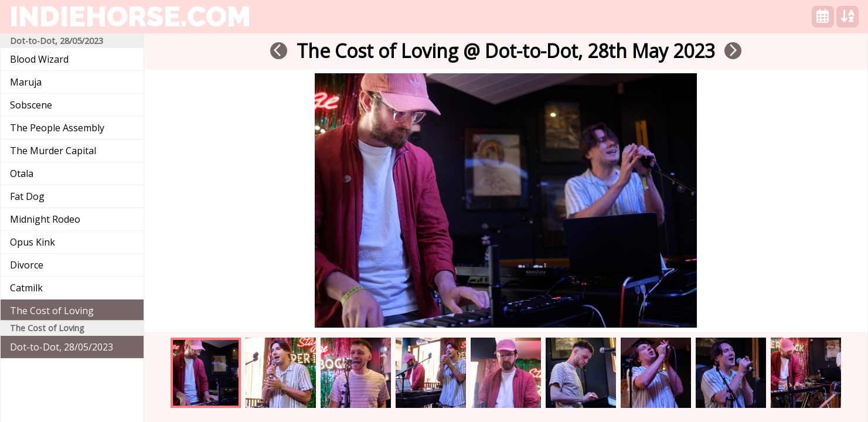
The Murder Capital (53, 151)
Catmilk (26, 288)
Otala (22, 173)
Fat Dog (27, 196)
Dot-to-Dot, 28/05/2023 (62, 347)
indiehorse (130, 16)
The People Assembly (57, 128)
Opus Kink (33, 242)
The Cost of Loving (52, 311)
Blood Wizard (39, 59)
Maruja (26, 82)
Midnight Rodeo (45, 219)
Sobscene (31, 105)
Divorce (27, 265)
